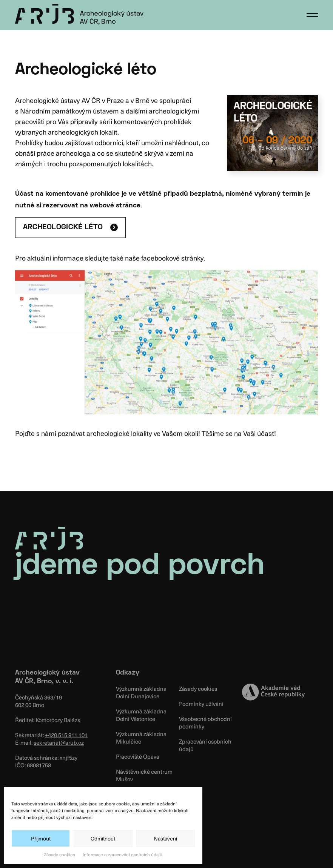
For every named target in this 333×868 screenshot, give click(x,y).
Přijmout (41, 838)
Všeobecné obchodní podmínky (205, 722)
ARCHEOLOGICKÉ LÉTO (63, 227)
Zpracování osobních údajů (205, 745)
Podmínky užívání (201, 704)
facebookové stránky (172, 258)
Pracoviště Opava (138, 756)
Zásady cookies (59, 854)
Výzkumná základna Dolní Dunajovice (141, 692)
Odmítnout (103, 838)
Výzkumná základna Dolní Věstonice (141, 715)
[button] (312, 15)
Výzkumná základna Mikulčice (141, 738)
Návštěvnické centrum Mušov (144, 775)
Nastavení (165, 838)
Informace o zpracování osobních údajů (123, 854)
